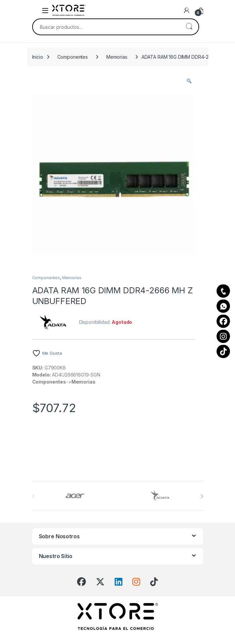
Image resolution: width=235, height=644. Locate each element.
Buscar (189, 27)
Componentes (73, 57)
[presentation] (202, 496)
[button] (189, 81)
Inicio (38, 57)
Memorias (117, 57)
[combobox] (106, 27)
